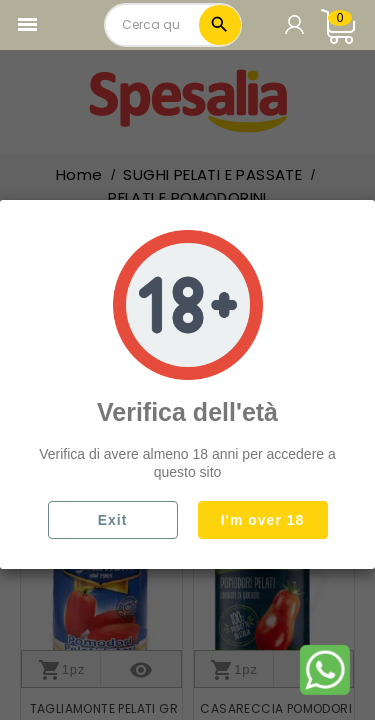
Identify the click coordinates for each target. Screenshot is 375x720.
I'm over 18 (263, 520)
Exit (113, 520)
